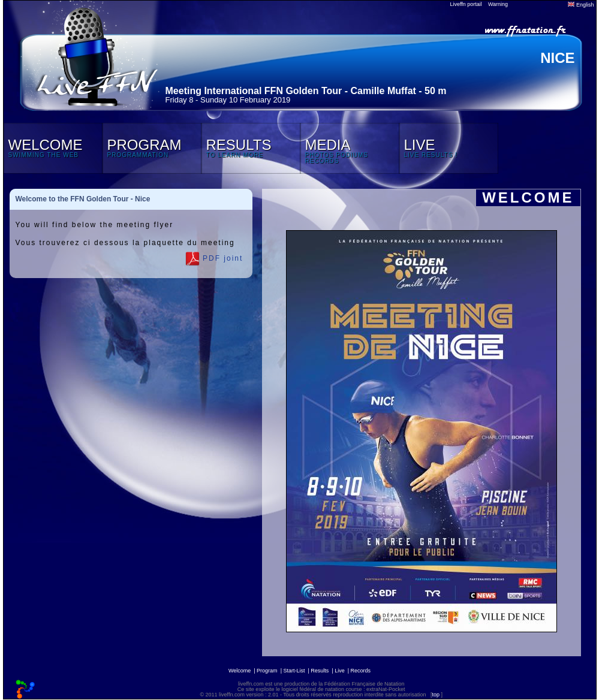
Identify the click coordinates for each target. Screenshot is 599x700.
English (581, 5)
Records (361, 671)
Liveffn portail (466, 4)
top (436, 695)
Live (340, 671)
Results (320, 671)
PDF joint (214, 259)
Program (267, 671)
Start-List (294, 671)
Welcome (240, 671)
